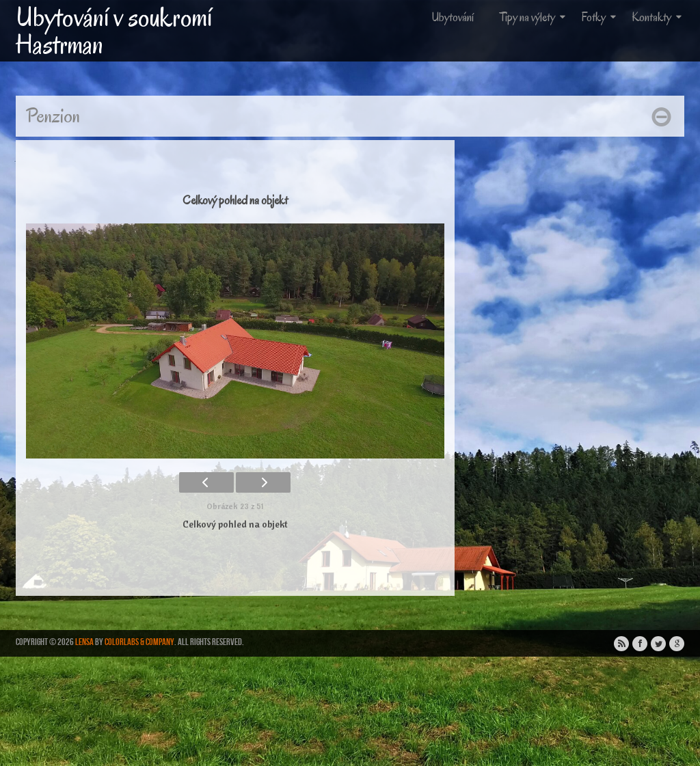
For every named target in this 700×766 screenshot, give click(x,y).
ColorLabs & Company (139, 642)
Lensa (84, 642)
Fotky (600, 17)
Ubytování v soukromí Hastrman (114, 31)
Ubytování (453, 17)
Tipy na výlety (534, 17)
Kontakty (658, 17)
